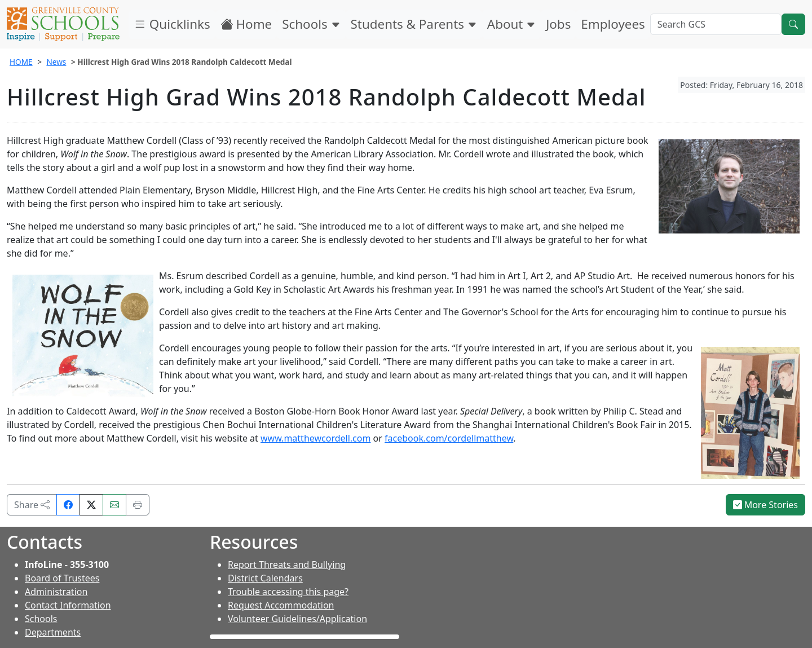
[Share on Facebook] (68, 505)
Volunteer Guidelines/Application (297, 619)
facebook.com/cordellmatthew (449, 438)
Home (246, 24)
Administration (56, 592)
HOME (21, 62)
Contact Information (68, 605)
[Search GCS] (716, 24)
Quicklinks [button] (172, 24)
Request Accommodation (281, 605)
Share (32, 505)
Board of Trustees (62, 578)
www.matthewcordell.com (315, 438)
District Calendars (265, 578)
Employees (613, 24)
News (56, 62)
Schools (311, 24)
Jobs (558, 24)
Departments (53, 632)
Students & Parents (414, 24)
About (511, 24)
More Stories (766, 505)
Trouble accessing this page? (288, 592)
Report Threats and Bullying (287, 565)
